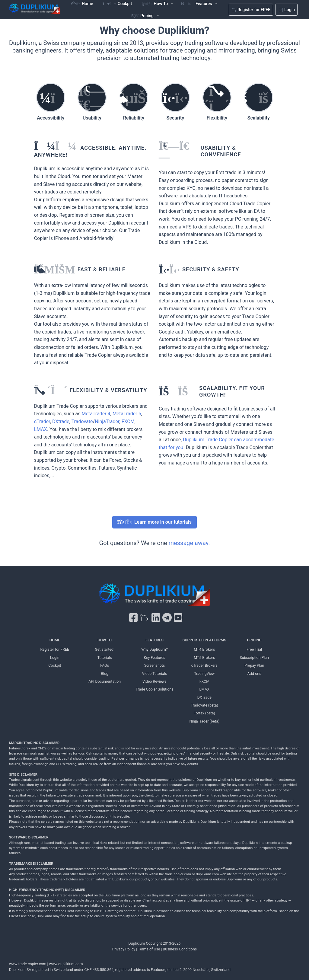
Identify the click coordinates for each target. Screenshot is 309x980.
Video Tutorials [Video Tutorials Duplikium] (154, 674)
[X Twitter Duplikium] (144, 618)
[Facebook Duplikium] (133, 618)
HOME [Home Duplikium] (55, 640)
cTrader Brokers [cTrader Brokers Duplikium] (204, 665)
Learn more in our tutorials (154, 522)
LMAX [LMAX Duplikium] (204, 689)
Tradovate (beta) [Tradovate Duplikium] (204, 705)
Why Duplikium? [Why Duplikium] (154, 649)
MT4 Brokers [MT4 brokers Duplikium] (204, 649)
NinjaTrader (107, 421)
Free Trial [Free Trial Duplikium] (254, 649)
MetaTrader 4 (96, 414)
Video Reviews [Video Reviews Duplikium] (154, 681)
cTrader (42, 421)
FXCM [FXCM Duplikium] (204, 681)
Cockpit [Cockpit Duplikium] (55, 665)
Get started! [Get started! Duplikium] (105, 649)
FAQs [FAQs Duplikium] (105, 665)
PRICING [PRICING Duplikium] (254, 640)
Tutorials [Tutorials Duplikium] (105, 658)
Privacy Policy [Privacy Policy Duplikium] (124, 949)
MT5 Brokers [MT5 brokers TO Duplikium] (204, 658)
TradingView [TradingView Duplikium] (204, 674)
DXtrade (61, 421)
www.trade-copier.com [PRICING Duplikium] (28, 964)
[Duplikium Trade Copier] (154, 596)
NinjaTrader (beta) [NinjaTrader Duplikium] (204, 721)
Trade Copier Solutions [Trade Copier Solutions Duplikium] (155, 689)
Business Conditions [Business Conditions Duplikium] (180, 949)
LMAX (41, 429)
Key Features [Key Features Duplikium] (154, 658)
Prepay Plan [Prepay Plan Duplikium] (254, 665)
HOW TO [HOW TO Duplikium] (105, 640)
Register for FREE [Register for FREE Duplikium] (55, 649)
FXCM (128, 421)
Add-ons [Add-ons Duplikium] (254, 674)
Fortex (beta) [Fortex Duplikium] (204, 713)
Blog (105, 674)
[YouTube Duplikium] (178, 618)
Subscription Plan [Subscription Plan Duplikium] (254, 658)
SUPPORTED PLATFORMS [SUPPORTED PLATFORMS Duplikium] (204, 640)
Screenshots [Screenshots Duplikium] (155, 665)
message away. (189, 543)
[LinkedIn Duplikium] (156, 618)
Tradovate (82, 421)
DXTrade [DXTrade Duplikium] (204, 697)
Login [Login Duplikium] (55, 658)
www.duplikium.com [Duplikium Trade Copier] (66, 964)
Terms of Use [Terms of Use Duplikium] (149, 949)
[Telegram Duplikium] (167, 618)
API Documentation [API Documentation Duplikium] (105, 681)
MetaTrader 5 (127, 414)
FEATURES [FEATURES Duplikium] (154, 640)
